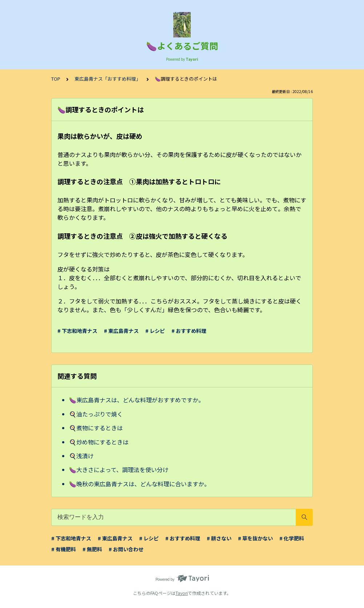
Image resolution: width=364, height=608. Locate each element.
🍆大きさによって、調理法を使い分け (119, 470)
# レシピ (155, 331)
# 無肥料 (92, 549)
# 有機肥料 (64, 549)
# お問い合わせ (126, 549)
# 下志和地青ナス (77, 331)
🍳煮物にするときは (96, 428)
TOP (56, 79)
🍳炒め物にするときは (99, 442)
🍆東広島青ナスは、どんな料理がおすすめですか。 (137, 400)
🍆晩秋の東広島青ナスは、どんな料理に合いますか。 (139, 484)
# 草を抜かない (255, 538)
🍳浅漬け (81, 456)
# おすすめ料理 (189, 331)
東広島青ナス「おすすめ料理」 (108, 79)
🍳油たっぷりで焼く (96, 414)
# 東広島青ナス (121, 331)
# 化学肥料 (292, 538)
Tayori (182, 593)
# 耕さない (219, 538)
